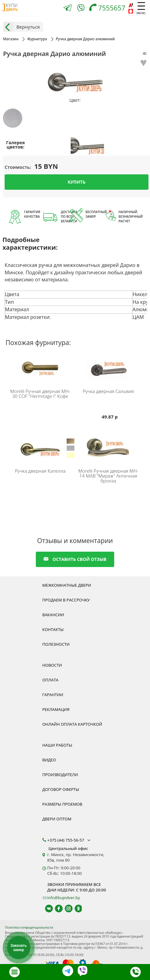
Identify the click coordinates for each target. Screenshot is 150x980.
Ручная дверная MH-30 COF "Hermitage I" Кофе (40, 394)
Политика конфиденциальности (29, 927)
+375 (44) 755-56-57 (69, 840)
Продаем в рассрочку (66, 600)
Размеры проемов (62, 804)
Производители (60, 775)
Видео (49, 760)
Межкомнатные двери (67, 585)
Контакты (53, 629)
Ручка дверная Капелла (40, 471)
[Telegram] (68, 8)
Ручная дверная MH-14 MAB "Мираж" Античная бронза (108, 476)
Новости (52, 665)
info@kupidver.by (64, 898)
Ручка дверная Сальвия (108, 391)
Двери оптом (57, 819)
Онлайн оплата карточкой (72, 724)
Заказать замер (19, 948)
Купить (77, 182)
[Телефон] (109, 8)
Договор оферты (61, 789)
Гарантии (53, 695)
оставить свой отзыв (75, 559)
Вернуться (21, 27)
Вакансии (53, 615)
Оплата (50, 680)
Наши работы (57, 745)
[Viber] (81, 9)
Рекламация (56, 709)
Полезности (56, 644)
